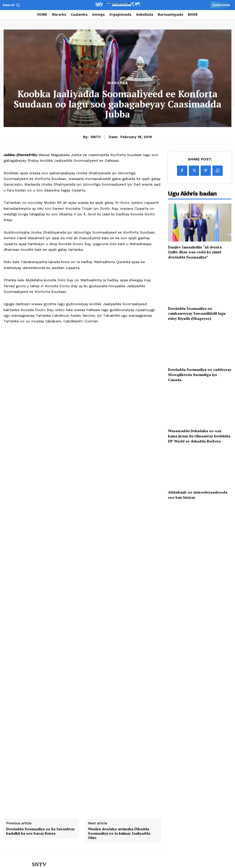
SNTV (96, 137)
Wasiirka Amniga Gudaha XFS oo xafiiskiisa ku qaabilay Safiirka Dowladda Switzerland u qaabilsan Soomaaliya (146, 781)
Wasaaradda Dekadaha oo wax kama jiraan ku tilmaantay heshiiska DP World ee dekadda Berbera (199, 436)
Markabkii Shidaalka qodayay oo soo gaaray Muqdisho (86, 777)
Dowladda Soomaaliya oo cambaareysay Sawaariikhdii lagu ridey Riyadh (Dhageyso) (197, 313)
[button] (12, 5)
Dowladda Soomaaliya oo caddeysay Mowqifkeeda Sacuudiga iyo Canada (200, 374)
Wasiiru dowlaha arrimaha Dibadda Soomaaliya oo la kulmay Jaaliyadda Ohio (119, 638)
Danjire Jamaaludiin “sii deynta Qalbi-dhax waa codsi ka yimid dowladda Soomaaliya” (195, 252)
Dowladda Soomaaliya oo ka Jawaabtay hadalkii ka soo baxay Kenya (40, 636)
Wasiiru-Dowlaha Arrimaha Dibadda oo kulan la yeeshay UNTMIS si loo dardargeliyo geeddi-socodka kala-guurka (201, 781)
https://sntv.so (44, 677)
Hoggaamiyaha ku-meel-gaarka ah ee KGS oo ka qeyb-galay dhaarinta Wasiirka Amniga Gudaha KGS (30, 781)
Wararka (118, 83)
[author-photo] (22, 792)
